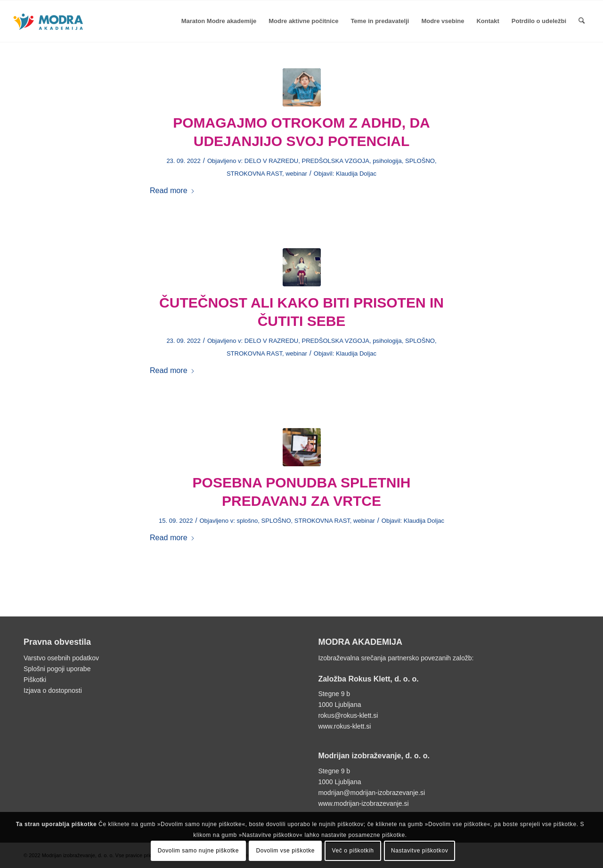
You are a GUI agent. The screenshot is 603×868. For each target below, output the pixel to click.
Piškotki (35, 680)
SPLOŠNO (420, 161)
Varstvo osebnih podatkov (61, 658)
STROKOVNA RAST (254, 174)
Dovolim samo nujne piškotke (198, 851)
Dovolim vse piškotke (285, 851)
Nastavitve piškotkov (420, 851)
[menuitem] (219, 21)
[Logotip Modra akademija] (49, 31)
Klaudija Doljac (356, 174)
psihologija (387, 161)
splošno (247, 521)
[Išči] (582, 21)
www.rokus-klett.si (344, 726)
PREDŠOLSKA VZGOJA (335, 161)
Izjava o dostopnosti (53, 690)
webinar (296, 174)
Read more (172, 190)
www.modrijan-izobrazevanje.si (363, 803)
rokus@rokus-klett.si (348, 715)
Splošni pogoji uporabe (57, 669)
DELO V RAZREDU (271, 161)
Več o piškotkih (353, 851)
